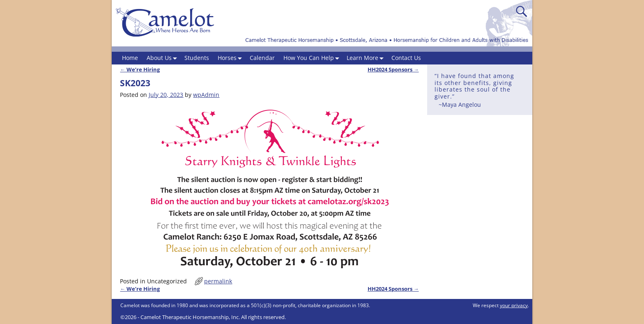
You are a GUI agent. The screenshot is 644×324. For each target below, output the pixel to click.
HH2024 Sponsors (393, 70)
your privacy (514, 305)
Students (197, 58)
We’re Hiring (140, 70)
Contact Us (406, 58)
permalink (218, 281)
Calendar (262, 58)
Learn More (367, 58)
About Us (163, 58)
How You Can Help (313, 58)
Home (130, 58)
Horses (231, 58)
